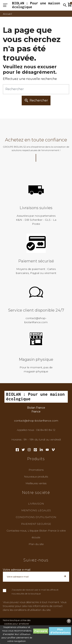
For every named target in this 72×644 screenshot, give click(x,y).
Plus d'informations (60, 631)
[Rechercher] (36, 89)
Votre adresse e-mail (17, 570)
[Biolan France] (37, 5)
